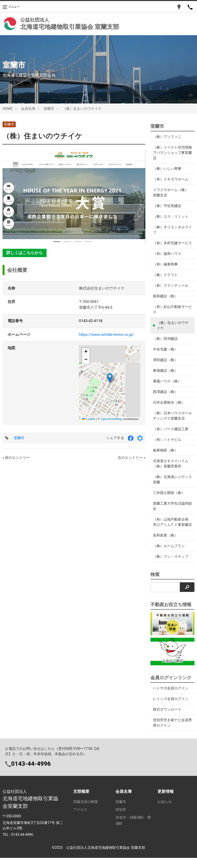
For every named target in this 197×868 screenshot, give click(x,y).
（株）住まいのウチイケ (42, 136)
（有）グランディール (171, 291)
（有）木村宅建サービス (171, 246)
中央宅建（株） (165, 355)
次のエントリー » (131, 458)
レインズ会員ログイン (171, 709)
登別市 (121, 820)
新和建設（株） (165, 301)
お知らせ (165, 812)
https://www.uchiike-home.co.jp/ (106, 335)
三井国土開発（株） (169, 498)
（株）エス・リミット (171, 216)
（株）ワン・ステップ (171, 567)
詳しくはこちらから (25, 253)
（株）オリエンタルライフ (171, 230)
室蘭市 (9, 124)
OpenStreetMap (112, 419)
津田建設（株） (165, 365)
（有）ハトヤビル (167, 445)
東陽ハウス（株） (167, 386)
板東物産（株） (165, 456)
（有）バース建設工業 (171, 434)
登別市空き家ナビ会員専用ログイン (172, 733)
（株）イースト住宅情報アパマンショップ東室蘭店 (171, 153)
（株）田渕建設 (165, 344)
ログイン (165, 820)
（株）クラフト (165, 280)
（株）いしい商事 (167, 169)
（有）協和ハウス (167, 259)
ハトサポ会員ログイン (171, 699)
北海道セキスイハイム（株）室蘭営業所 (171, 469)
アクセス (80, 820)
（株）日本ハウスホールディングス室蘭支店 (171, 421)
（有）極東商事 (165, 270)
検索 (155, 585)
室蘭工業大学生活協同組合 (171, 511)
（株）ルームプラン (169, 556)
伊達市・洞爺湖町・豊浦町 (133, 831)
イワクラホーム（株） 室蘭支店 (171, 192)
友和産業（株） (165, 546)
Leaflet (88, 419)
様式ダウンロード (167, 720)
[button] (110, 378)
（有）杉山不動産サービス (171, 315)
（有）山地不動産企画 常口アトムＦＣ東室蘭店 (171, 530)
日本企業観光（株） (169, 408)
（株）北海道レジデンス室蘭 (171, 485)
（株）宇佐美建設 (167, 206)
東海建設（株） (165, 376)
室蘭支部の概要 (86, 812)
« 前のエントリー (16, 458)
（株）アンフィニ (167, 137)
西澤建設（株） (165, 397)
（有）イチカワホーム (171, 179)
